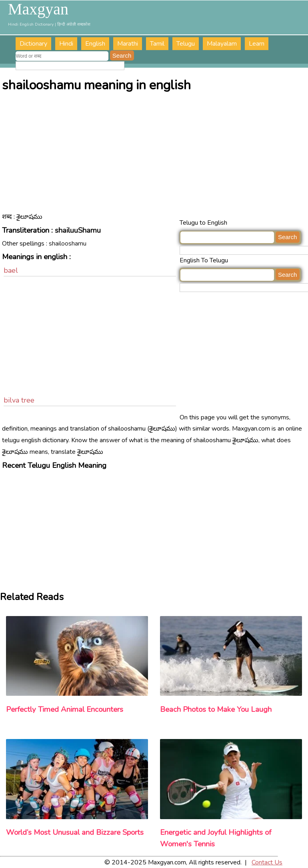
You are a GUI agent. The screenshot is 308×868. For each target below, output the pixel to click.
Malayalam (222, 44)
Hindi (66, 44)
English (95, 44)
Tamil (157, 44)
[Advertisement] (155, 157)
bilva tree (19, 400)
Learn (257, 44)
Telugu (186, 44)
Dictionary (33, 44)
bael (11, 270)
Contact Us (267, 862)
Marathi (128, 44)
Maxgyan (38, 9)
